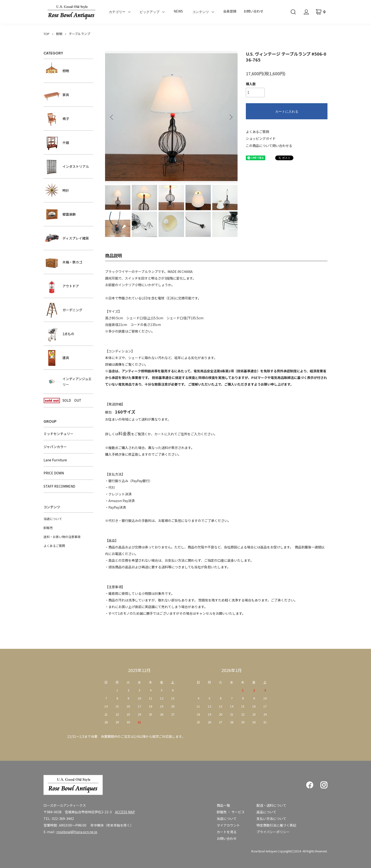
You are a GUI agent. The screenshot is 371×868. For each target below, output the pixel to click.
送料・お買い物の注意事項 (62, 537)
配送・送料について (271, 805)
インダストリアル (66, 166)
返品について (266, 812)
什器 (56, 142)
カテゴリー (117, 12)
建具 (56, 358)
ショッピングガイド (261, 138)
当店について (53, 519)
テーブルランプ (79, 34)
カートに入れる (287, 111)
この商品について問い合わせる (269, 146)
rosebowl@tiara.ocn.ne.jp (77, 832)
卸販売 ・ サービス (231, 812)
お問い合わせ (253, 11)
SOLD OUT (62, 401)
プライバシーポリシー (273, 832)
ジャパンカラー (55, 447)
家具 (56, 95)
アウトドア (61, 286)
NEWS (178, 11)
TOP (46, 34)
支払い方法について (271, 819)
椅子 (56, 119)
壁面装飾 (60, 214)
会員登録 (230, 11)
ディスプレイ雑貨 (66, 238)
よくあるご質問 (257, 132)
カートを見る (227, 832)
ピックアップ (150, 12)
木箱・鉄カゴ (63, 262)
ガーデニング (63, 310)
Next (230, 117)
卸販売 (48, 528)
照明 (59, 34)
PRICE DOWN (54, 473)
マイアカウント (228, 825)
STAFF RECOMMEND (59, 486)
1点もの (59, 334)
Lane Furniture (55, 460)
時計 (56, 190)
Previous (112, 117)
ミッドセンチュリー (58, 434)
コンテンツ (201, 12)
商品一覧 (223, 805)
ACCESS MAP (125, 812)
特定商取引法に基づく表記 (276, 825)
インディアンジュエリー (68, 382)
